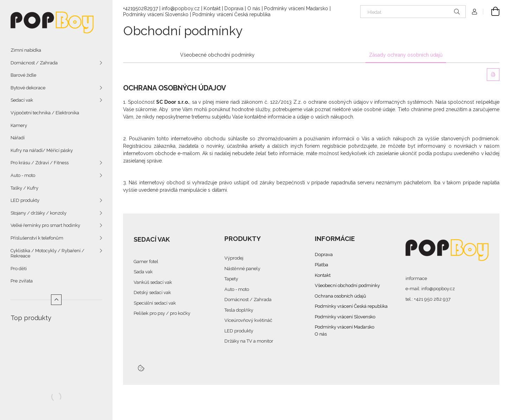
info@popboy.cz (181, 8)
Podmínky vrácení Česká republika (231, 14)
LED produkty (25, 200)
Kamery (19, 125)
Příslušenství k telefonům (37, 238)
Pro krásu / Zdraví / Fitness (40, 163)
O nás (254, 8)
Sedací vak (22, 100)
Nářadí (18, 138)
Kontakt (212, 8)
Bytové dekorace (28, 88)
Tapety (231, 279)
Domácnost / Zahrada (34, 63)
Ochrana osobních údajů (340, 296)
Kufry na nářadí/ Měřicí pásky (42, 150)
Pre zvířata (22, 281)
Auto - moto (23, 175)
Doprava (234, 8)
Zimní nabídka (26, 50)
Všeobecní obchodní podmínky (347, 285)
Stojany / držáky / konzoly (39, 213)
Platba (321, 265)
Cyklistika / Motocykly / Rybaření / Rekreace (47, 253)
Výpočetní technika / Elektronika (45, 113)
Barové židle (23, 75)
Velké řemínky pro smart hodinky (45, 225)
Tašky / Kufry (24, 188)
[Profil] (474, 12)
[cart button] (491, 12)
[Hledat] (413, 12)
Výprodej (234, 258)
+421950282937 (141, 8)
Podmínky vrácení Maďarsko (296, 8)
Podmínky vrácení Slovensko (156, 14)
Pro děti (19, 269)
